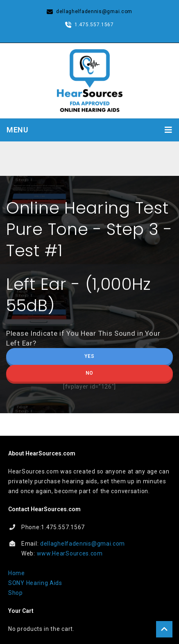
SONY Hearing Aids (35, 583)
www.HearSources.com (70, 553)
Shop (16, 593)
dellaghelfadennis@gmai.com (83, 544)
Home (17, 573)
